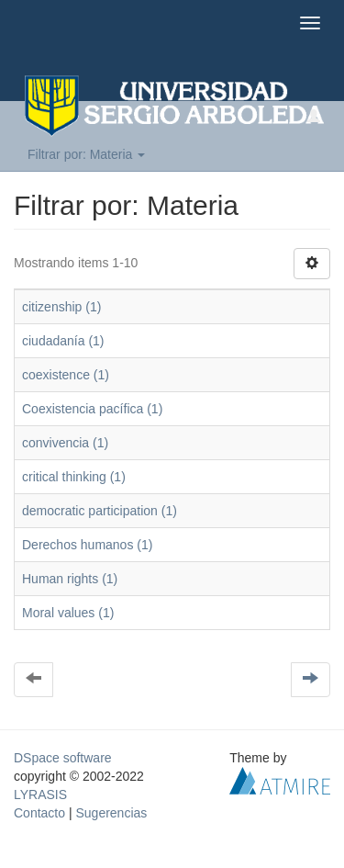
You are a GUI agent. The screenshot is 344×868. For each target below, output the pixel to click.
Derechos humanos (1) (87, 545)
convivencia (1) (65, 443)
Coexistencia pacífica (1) (92, 409)
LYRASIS (40, 795)
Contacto (39, 813)
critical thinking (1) (74, 477)
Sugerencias (111, 813)
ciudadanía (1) (63, 341)
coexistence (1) (66, 375)
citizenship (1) (61, 307)
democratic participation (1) (100, 511)
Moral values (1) (68, 613)
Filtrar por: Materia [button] (86, 154)
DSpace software (63, 758)
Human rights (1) (70, 579)
